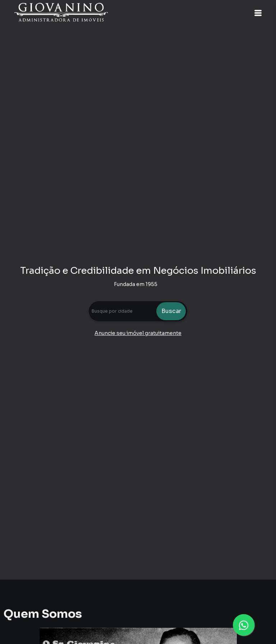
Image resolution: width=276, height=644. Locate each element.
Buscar (171, 311)
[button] (258, 13)
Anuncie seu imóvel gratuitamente (138, 333)
